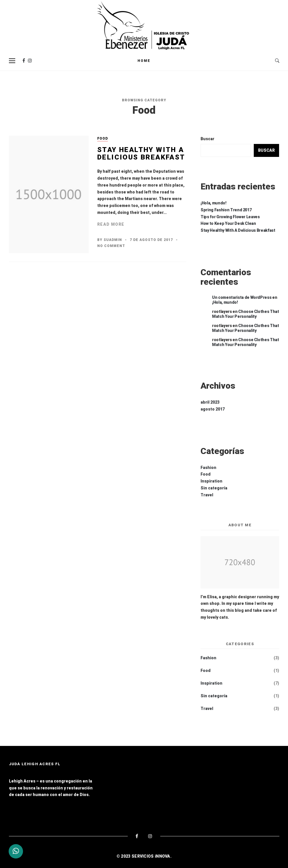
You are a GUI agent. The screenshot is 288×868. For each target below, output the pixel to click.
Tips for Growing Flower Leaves (230, 217)
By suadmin (110, 240)
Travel (207, 495)
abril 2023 (210, 402)
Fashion (208, 468)
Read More (111, 224)
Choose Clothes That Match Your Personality (245, 314)
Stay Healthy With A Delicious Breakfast (141, 153)
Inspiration (211, 481)
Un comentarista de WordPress (242, 297)
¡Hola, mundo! (213, 203)
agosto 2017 (213, 409)
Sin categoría (214, 488)
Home (144, 61)
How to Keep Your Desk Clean (228, 223)
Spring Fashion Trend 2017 (226, 210)
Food (103, 138)
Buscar (207, 139)
